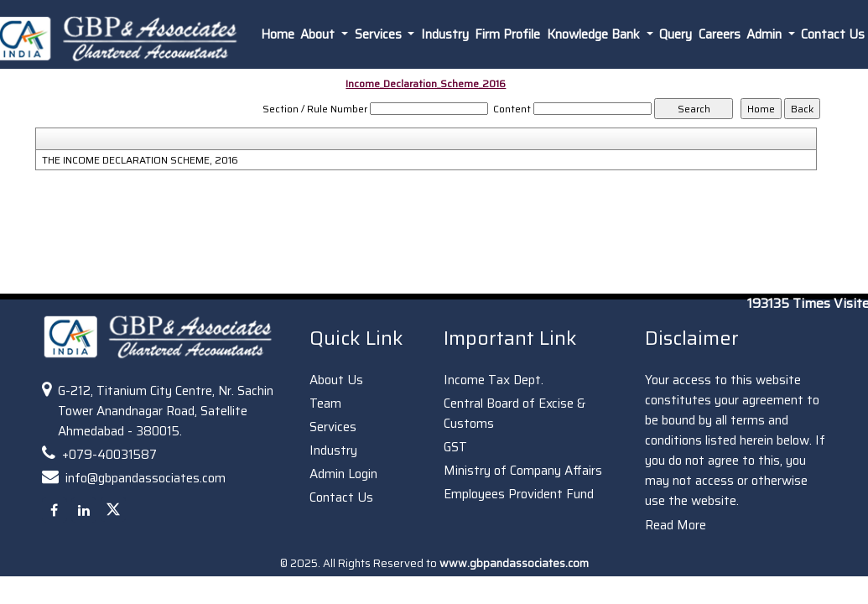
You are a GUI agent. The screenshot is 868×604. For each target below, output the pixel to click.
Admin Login (343, 474)
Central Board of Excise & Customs (515, 414)
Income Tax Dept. (494, 380)
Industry (445, 34)
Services (333, 427)
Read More (676, 525)
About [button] (319, 34)
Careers (720, 34)
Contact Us (341, 497)
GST (455, 447)
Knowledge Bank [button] (595, 34)
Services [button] (380, 34)
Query (676, 34)
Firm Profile (507, 34)
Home (278, 34)
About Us (336, 380)
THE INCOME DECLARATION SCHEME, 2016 (140, 160)
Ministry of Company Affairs (523, 471)
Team (325, 404)
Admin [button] (766, 34)
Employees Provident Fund (519, 494)
